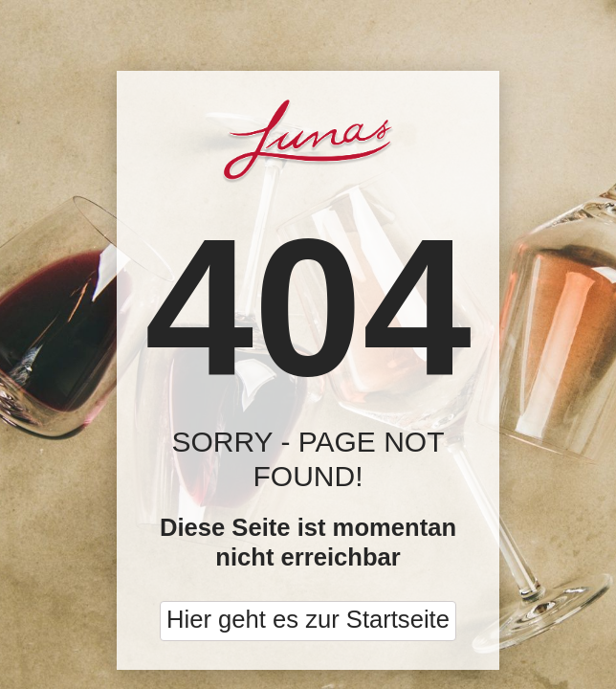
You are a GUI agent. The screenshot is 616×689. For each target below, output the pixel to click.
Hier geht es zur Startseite (308, 619)
